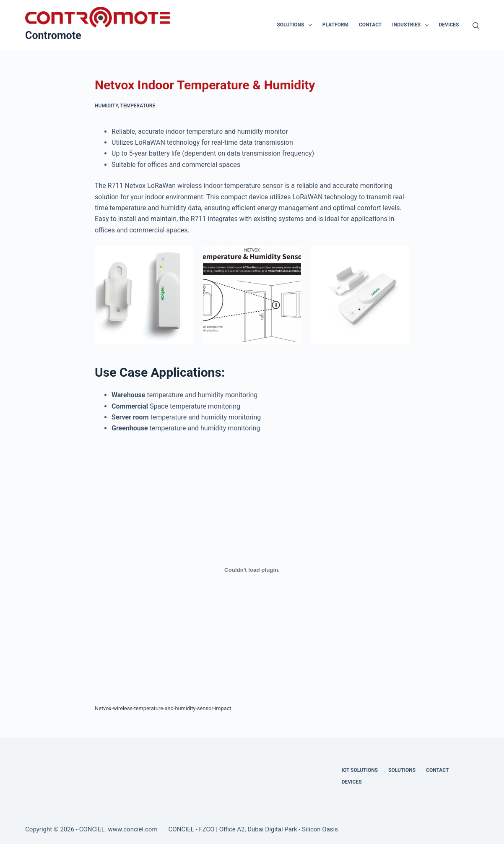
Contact (370, 25)
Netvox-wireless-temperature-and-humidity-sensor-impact (163, 708)
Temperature (138, 106)
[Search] (476, 25)
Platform (335, 25)
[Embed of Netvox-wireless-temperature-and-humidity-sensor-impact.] (252, 570)
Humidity (106, 106)
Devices (449, 25)
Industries (412, 25)
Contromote (53, 35)
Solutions (296, 25)
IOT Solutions (360, 770)
